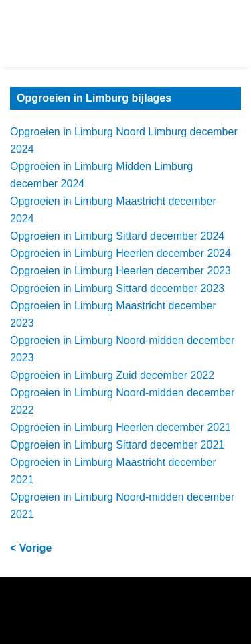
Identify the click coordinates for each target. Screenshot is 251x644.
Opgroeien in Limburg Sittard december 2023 (117, 288)
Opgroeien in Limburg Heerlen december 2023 (120, 271)
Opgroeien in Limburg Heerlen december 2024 (120, 253)
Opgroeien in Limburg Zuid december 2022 (112, 375)
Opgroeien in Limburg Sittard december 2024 (117, 236)
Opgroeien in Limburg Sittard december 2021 (117, 445)
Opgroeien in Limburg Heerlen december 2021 (120, 427)
